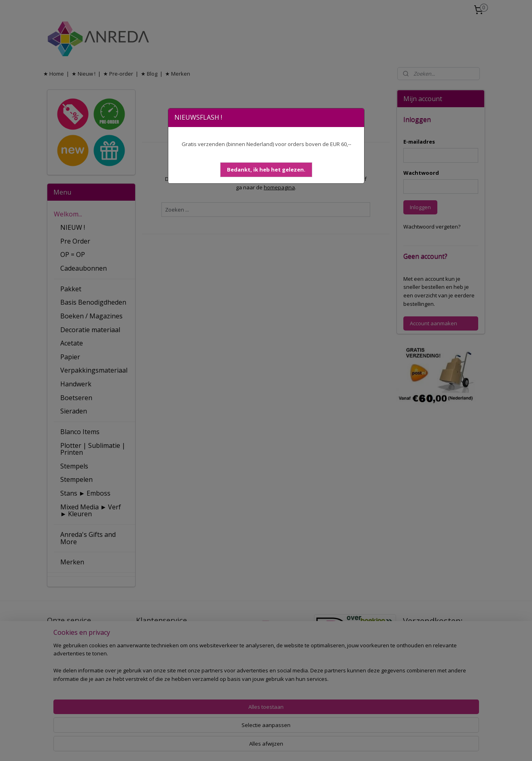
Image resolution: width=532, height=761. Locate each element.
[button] (266, 170)
